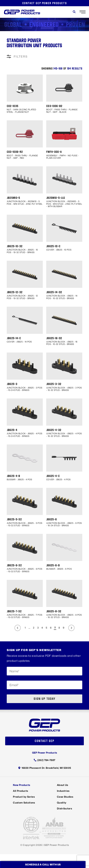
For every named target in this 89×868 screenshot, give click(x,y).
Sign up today (44, 699)
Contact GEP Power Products (45, 3)
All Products (20, 791)
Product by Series (24, 797)
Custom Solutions (24, 803)
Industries (63, 791)
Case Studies (65, 797)
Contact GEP (44, 741)
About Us (63, 785)
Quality (62, 803)
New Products (21, 785)
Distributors (64, 808)
